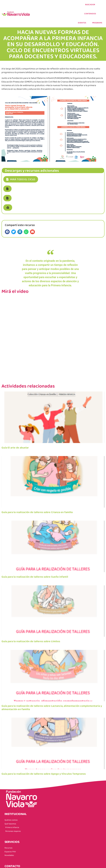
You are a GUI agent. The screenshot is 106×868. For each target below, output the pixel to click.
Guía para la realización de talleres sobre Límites (31, 641)
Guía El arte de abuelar (15, 448)
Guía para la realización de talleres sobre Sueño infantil (35, 577)
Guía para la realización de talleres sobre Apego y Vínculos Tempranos (44, 774)
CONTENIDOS (90, 14)
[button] (7, 189)
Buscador (90, 4)
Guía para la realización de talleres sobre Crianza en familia (37, 512)
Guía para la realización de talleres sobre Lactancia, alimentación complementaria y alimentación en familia (52, 707)
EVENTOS (82, 23)
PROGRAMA (97, 23)
